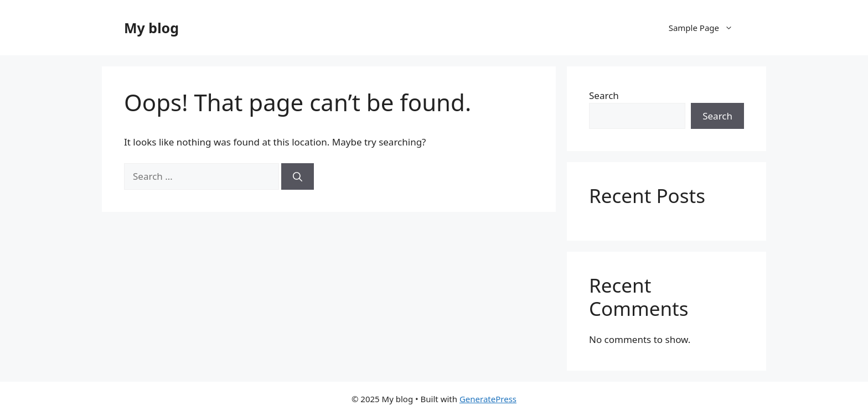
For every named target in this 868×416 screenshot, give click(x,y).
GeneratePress (488, 399)
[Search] (298, 176)
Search (604, 95)
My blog (151, 28)
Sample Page (706, 28)
